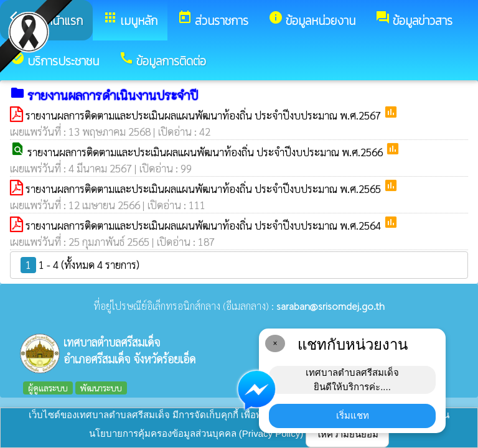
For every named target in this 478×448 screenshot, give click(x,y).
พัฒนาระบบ (101, 388)
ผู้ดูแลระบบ (48, 388)
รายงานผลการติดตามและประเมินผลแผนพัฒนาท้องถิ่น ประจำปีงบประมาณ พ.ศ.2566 (206, 152)
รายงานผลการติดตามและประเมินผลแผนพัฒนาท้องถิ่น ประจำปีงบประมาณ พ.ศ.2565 (204, 189)
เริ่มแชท (353, 415)
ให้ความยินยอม (347, 434)
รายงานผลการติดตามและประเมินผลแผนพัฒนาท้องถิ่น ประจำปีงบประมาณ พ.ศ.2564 (204, 225)
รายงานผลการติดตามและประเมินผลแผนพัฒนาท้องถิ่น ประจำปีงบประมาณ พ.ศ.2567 (204, 115)
